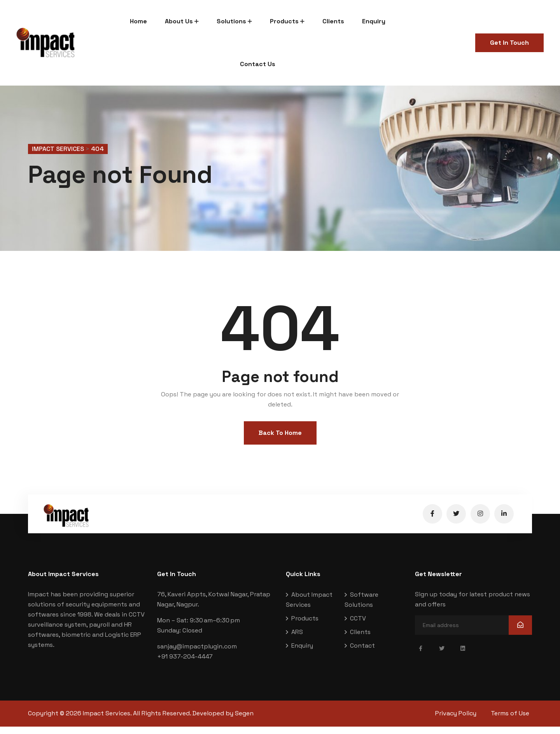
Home (138, 21)
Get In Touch (509, 43)
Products (284, 21)
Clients (333, 21)
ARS (297, 640)
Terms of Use (513, 721)
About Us (179, 21)
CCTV (358, 626)
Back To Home (280, 441)
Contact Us (258, 64)
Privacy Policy (456, 721)
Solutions (231, 21)
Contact (362, 653)
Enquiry (374, 21)
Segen (244, 721)
